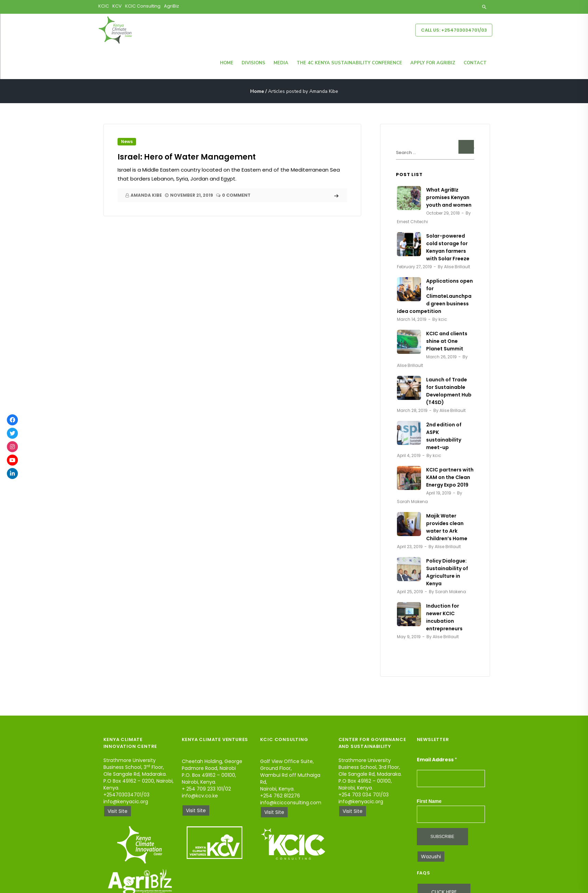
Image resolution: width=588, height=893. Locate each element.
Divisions (253, 63)
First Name (429, 801)
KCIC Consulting (143, 6)
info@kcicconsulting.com (291, 803)
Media (281, 63)
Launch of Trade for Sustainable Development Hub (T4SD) (449, 391)
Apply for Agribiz (433, 63)
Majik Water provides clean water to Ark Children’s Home (447, 527)
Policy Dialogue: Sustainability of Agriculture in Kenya (447, 572)
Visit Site (118, 811)
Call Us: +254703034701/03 (454, 30)
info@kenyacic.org (126, 802)
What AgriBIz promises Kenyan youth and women (449, 197)
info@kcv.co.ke (200, 796)
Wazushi (431, 857)
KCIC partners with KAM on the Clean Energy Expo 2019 (450, 477)
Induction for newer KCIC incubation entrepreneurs (444, 617)
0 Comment (236, 195)
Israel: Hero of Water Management (187, 157)
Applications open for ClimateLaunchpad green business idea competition (435, 296)
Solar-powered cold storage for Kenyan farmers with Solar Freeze (448, 247)
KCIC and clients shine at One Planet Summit (447, 341)
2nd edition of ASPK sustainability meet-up (444, 436)
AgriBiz (171, 6)
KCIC (104, 6)
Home (227, 63)
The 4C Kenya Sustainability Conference (349, 63)
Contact (475, 63)
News (127, 141)
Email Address (437, 760)
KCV (117, 6)
